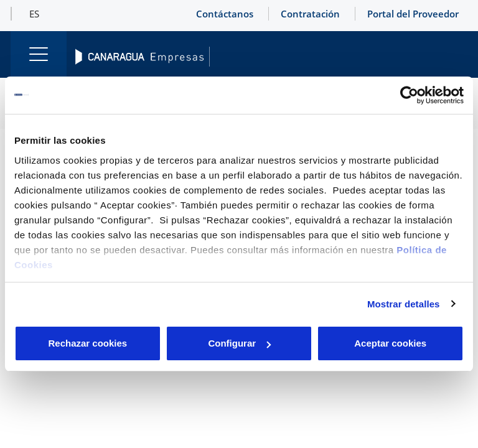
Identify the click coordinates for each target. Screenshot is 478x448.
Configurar (239, 343)
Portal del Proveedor (413, 14)
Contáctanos (225, 14)
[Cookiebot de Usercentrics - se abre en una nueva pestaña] (409, 95)
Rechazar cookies (87, 343)
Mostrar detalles (404, 304)
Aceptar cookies (390, 343)
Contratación (310, 14)
